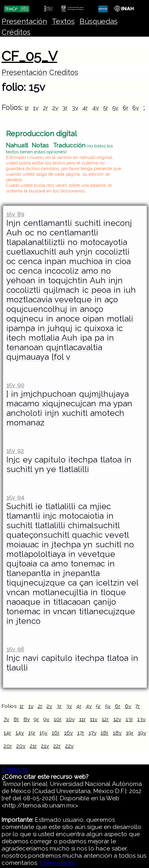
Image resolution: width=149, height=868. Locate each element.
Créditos (16, 32)
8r (16, 719)
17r (81, 733)
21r (33, 746)
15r (32, 733)
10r (58, 719)
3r (65, 108)
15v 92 (15, 451)
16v (68, 733)
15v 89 (15, 214)
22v (69, 746)
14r (7, 733)
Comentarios (58, 863)
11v (94, 719)
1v (36, 108)
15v (43, 733)
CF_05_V (29, 56)
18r (104, 733)
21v (45, 746)
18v (117, 733)
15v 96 (15, 649)
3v (75, 108)
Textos (63, 21)
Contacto (15, 770)
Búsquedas (99, 21)
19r (130, 733)
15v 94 (15, 497)
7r (137, 706)
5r (105, 108)
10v (70, 719)
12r (105, 719)
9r (36, 719)
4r (85, 108)
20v (21, 746)
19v (142, 733)
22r (57, 746)
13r (129, 719)
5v (115, 108)
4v (96, 108)
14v (20, 733)
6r (126, 108)
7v (6, 719)
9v (46, 719)
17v (93, 733)
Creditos (64, 72)
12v (117, 719)
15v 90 (15, 385)
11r (82, 719)
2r (45, 108)
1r (27, 108)
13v (141, 719)
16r (56, 733)
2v (55, 108)
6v (136, 108)
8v (27, 719)
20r (8, 746)
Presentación (24, 21)
